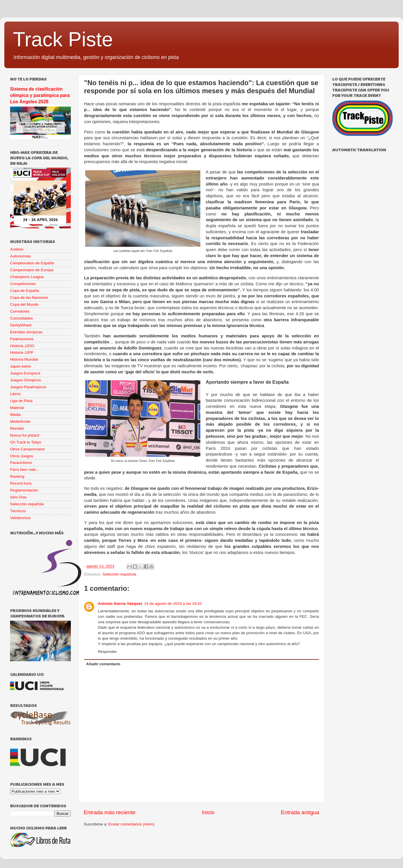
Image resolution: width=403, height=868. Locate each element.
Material (17, 408)
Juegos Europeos (25, 373)
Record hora (21, 483)
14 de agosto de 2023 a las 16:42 (173, 604)
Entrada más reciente (110, 812)
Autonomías (20, 256)
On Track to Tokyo (26, 442)
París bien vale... (25, 470)
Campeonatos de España (32, 263)
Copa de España (25, 291)
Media (15, 415)
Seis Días (18, 497)
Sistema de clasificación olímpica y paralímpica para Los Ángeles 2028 (40, 95)
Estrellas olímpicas (26, 332)
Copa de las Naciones (29, 298)
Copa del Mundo (24, 304)
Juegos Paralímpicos (28, 387)
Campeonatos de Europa (32, 270)
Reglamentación (24, 490)
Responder (107, 652)
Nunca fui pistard (25, 435)
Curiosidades (21, 318)
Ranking (17, 476)
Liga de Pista (21, 401)
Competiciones (23, 284)
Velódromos (20, 518)
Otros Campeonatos (27, 449)
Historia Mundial (24, 359)
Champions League (27, 277)
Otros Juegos (22, 456)
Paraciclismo (21, 463)
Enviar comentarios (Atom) (132, 824)
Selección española (119, 574)
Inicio (208, 812)
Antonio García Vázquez (120, 604)
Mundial (17, 428)
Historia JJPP (22, 352)
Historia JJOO (22, 346)
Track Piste (63, 39)
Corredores (20, 311)
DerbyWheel (21, 325)
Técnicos (18, 511)
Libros (15, 394)
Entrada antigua (300, 812)
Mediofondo (20, 421)
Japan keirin (21, 366)
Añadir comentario (103, 664)
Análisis (17, 249)
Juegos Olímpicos (25, 380)
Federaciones (22, 339)
